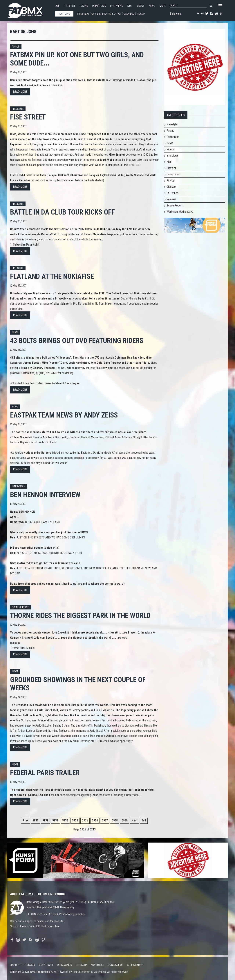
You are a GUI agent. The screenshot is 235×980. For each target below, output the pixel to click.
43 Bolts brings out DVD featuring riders (77, 341)
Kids (130, 6)
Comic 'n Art (174, 174)
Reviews (171, 199)
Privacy (30, 965)
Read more (20, 92)
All (57, 6)
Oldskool (171, 187)
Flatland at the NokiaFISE (52, 276)
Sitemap (81, 965)
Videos (141, 6)
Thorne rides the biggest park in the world (80, 615)
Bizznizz (171, 168)
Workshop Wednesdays (180, 212)
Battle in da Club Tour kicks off (62, 212)
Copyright (46, 965)
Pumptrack (99, 6)
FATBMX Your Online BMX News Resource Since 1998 (29, 9)
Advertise (97, 965)
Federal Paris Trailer (45, 773)
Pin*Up (171, 180)
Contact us (116, 965)
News (152, 6)
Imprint (16, 965)
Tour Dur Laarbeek (75, 715)
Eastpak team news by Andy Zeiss (64, 415)
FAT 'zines (172, 193)
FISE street (28, 117)
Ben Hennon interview (45, 495)
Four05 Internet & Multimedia (89, 972)
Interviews (117, 6)
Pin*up (16, 47)
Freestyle (70, 6)
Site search (135, 965)
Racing (84, 6)
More (163, 6)
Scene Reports (21, 607)
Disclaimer (64, 965)
